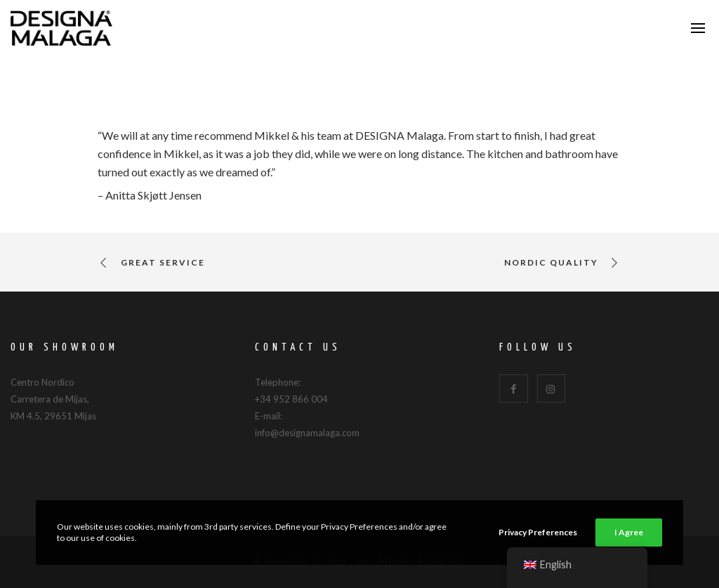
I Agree (629, 532)
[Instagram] (552, 389)
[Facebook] (514, 389)
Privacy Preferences (538, 532)
